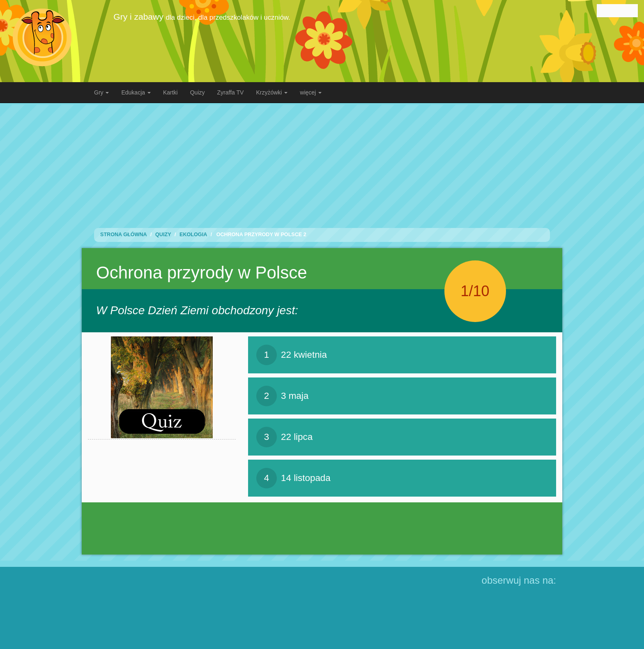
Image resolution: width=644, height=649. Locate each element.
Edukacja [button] (136, 92)
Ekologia (193, 235)
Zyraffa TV (231, 92)
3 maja (282, 396)
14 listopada (293, 478)
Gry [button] (101, 92)
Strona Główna (124, 235)
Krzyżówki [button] (272, 92)
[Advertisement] (322, 162)
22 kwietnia (292, 355)
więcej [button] (311, 92)
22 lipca (284, 437)
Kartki (170, 92)
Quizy (198, 92)
